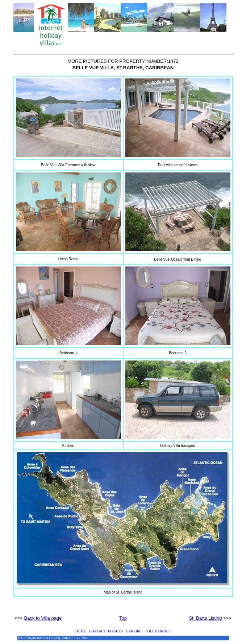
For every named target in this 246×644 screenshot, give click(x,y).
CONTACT (97, 631)
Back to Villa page (43, 618)
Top (123, 618)
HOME (81, 631)
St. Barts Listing (205, 618)
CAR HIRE (134, 631)
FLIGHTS (115, 631)
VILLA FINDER (158, 631)
